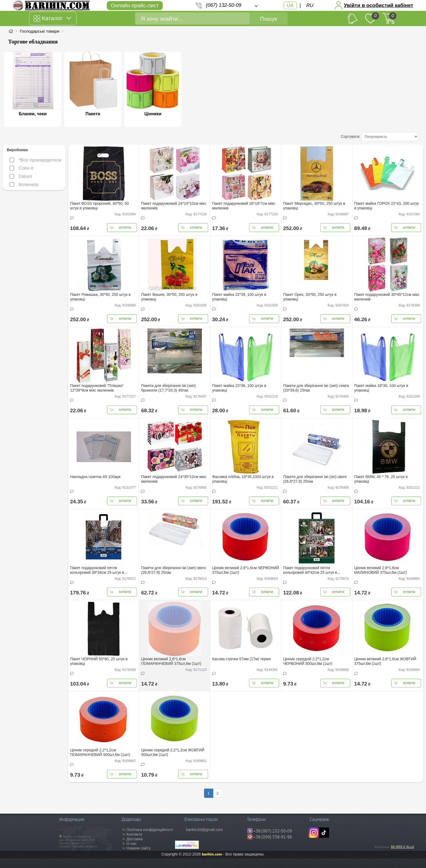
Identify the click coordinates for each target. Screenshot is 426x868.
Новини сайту (138, 848)
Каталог (52, 18)
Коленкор (24, 185)
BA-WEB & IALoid (402, 847)
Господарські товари (40, 31)
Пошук (269, 19)
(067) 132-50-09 (224, 5)
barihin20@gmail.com (205, 830)
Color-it (21, 168)
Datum (21, 176)
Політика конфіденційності (150, 830)
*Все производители (35, 160)
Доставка (134, 839)
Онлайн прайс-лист (135, 5)
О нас (131, 844)
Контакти (134, 834)
